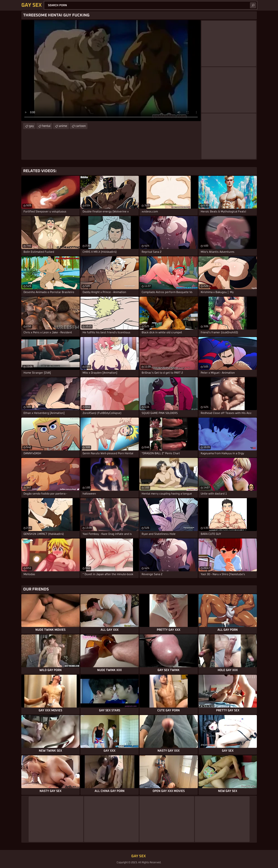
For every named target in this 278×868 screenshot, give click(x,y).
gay (31, 126)
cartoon (81, 126)
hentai (46, 126)
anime (63, 126)
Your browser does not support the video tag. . (111, 71)
